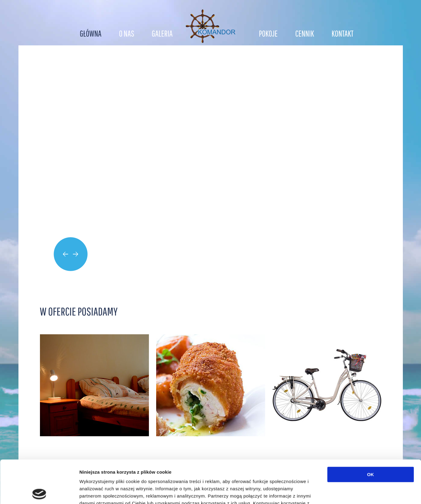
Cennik (304, 33)
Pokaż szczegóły (323, 492)
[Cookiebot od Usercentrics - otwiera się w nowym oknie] (39, 492)
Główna (91, 33)
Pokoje (268, 33)
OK (371, 432)
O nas (127, 33)
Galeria (162, 33)
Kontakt (343, 33)
